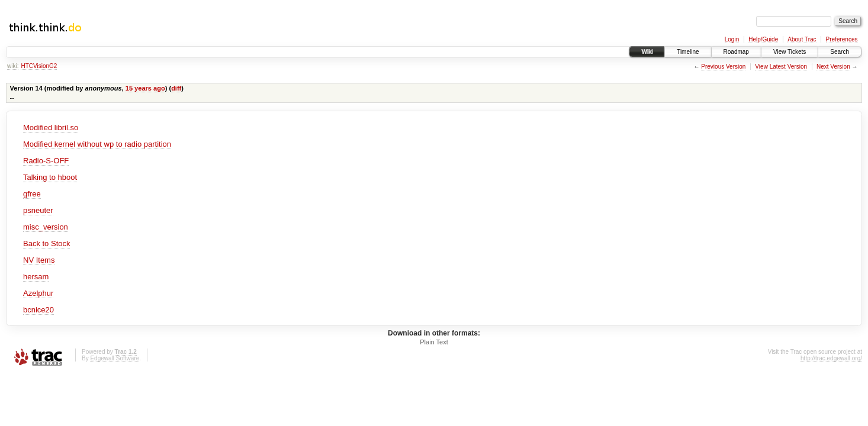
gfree (32, 194)
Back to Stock (46, 243)
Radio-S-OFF (46, 161)
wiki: (13, 66)
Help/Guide (763, 39)
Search (840, 52)
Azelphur (38, 293)
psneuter (38, 210)
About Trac (802, 39)
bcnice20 (38, 310)
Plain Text (434, 342)
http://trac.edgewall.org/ (831, 358)
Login (732, 39)
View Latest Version (781, 67)
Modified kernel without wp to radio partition (97, 144)
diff (176, 88)
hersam (36, 277)
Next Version (833, 67)
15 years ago (145, 88)
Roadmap (736, 52)
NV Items (39, 260)
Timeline (688, 52)
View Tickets (790, 52)
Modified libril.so (51, 128)
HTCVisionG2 (39, 66)
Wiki (647, 52)
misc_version (46, 227)
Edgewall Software (115, 358)
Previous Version (723, 67)
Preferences (842, 39)
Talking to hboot (50, 177)
